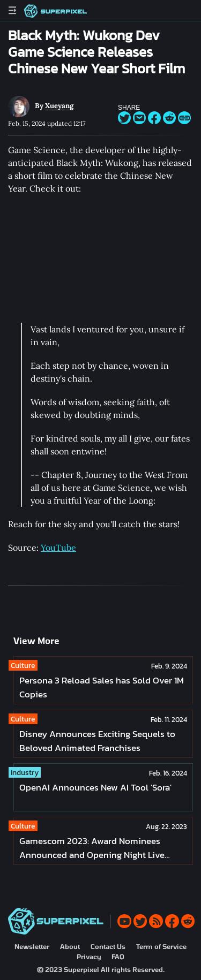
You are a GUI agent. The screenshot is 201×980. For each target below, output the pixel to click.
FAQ (118, 956)
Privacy (89, 956)
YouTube (58, 548)
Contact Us (108, 946)
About (70, 946)
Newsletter (32, 946)
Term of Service (161, 946)
